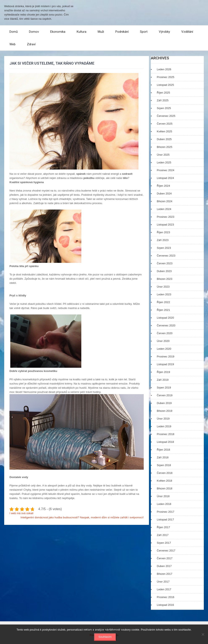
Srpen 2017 (164, 543)
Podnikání (122, 32)
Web (13, 44)
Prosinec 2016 (165, 597)
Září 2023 (163, 240)
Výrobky (164, 32)
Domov (34, 32)
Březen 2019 (165, 411)
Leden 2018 (164, 504)
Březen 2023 (165, 279)
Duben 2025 (164, 139)
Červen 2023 (165, 263)
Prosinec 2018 (165, 434)
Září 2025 (163, 100)
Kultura (82, 32)
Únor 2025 (163, 155)
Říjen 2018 (163, 450)
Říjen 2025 (163, 93)
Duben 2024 (164, 194)
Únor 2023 (163, 287)
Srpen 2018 (164, 465)
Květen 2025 (164, 131)
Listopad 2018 (165, 442)
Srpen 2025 (164, 108)
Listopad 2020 (165, 318)
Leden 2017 (164, 589)
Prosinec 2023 (165, 217)
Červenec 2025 (166, 116)
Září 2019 (163, 380)
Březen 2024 (165, 201)
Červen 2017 (165, 558)
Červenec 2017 (166, 551)
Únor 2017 (163, 582)
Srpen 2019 (164, 388)
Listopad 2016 (165, 605)
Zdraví (31, 44)
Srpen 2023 (164, 248)
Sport (144, 32)
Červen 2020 (165, 333)
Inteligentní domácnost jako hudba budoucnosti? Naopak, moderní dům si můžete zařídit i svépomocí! (82, 517)
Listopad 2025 (165, 85)
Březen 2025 (165, 147)
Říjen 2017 (163, 527)
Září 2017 (163, 535)
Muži (101, 32)
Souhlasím (105, 637)
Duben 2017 (164, 566)
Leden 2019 (164, 426)
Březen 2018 (165, 488)
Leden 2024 (164, 209)
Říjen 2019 (163, 372)
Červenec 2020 (166, 325)
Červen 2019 (165, 395)
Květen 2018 (164, 481)
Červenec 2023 (166, 256)
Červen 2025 (165, 124)
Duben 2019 (164, 403)
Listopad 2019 (165, 364)
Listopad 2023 (165, 225)
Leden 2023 (164, 294)
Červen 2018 (165, 473)
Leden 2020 (164, 349)
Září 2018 (163, 457)
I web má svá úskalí (21, 513)
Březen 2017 (165, 574)
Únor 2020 (163, 341)
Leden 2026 (164, 69)
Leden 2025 (164, 162)
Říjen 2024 (163, 186)
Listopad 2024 (165, 178)
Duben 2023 (164, 271)
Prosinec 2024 (165, 170)
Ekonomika (58, 32)
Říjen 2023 (163, 232)
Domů (14, 32)
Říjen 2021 (163, 310)
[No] (203, 634)
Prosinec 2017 (165, 512)
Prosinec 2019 (165, 357)
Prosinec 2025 (165, 77)
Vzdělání (187, 32)
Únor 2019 (163, 419)
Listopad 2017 (165, 520)
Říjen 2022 (163, 302)
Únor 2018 (163, 496)
